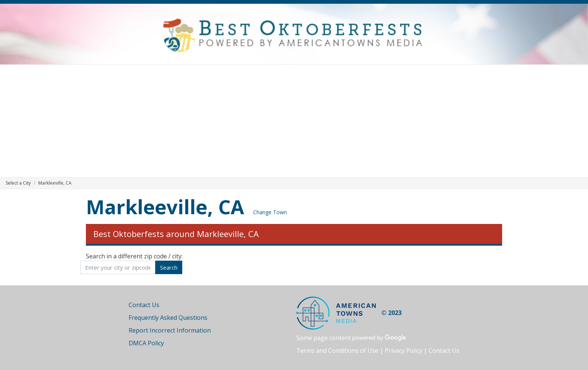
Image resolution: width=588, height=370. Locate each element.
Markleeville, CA (165, 207)
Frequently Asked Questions (168, 318)
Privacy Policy (403, 351)
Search (169, 267)
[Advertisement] (294, 121)
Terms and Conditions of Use (337, 351)
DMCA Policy (146, 343)
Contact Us (144, 305)
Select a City (18, 183)
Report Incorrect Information (170, 330)
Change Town (270, 212)
